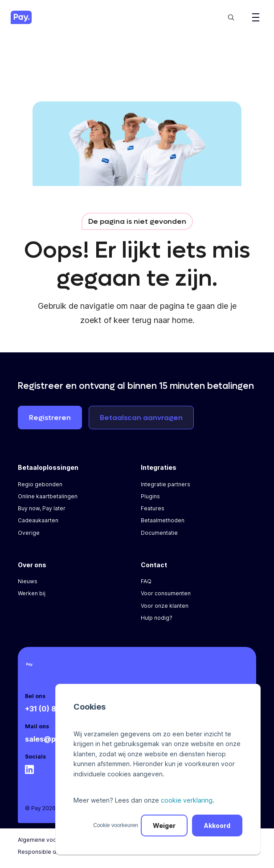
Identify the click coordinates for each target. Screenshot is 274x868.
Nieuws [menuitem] (28, 581)
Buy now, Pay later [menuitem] (42, 508)
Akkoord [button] (217, 826)
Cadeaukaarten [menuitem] (38, 520)
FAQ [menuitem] (146, 581)
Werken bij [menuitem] (32, 593)
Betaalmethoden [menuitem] (163, 520)
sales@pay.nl (48, 739)
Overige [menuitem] (29, 533)
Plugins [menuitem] (150, 496)
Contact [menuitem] (154, 565)
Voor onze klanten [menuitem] (165, 606)
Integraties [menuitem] (159, 467)
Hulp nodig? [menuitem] (157, 618)
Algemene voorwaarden (50, 840)
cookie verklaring (187, 800)
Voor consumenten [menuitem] (166, 593)
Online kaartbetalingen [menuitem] (48, 496)
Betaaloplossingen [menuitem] (48, 467)
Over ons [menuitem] (32, 565)
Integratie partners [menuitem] (166, 484)
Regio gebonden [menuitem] (40, 484)
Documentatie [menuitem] (159, 533)
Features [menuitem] (153, 508)
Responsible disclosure (49, 852)
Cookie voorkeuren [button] (116, 825)
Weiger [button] (164, 826)
